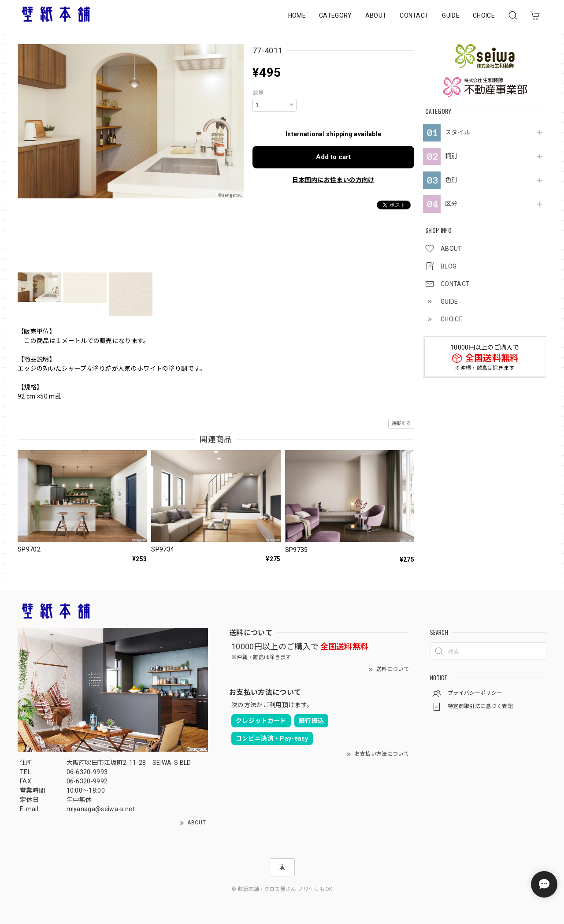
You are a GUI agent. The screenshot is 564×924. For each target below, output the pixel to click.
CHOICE (484, 15)
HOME (297, 15)
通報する (401, 423)
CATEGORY (336, 15)
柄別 (451, 156)
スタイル (458, 132)
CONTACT (414, 15)
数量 (258, 93)
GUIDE (451, 15)
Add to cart (333, 157)
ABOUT (376, 15)
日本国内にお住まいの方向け (333, 180)
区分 (451, 204)
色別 (451, 180)
